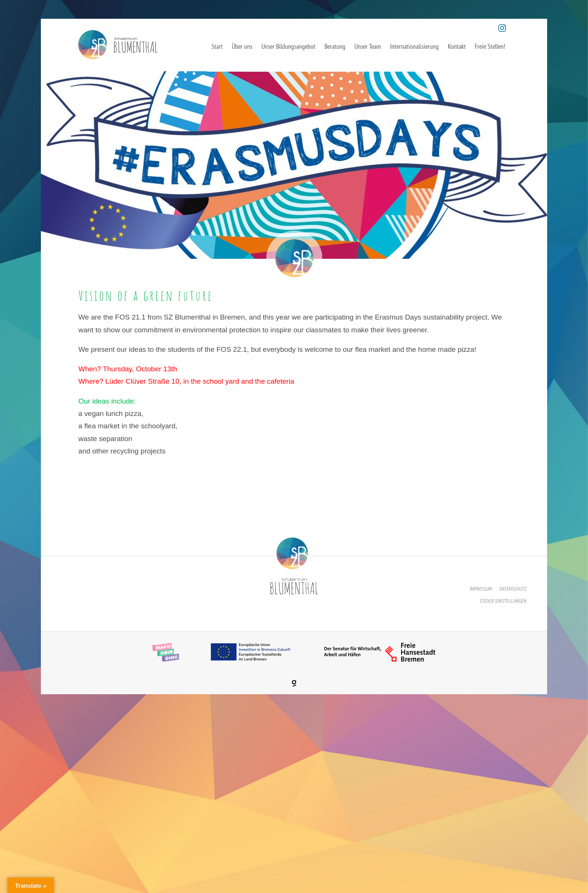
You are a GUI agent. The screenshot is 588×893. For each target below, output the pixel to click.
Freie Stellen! (490, 46)
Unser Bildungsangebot (288, 46)
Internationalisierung (414, 46)
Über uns (242, 46)
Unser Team (368, 46)
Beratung (335, 46)
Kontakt (457, 46)
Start (217, 46)
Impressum (481, 589)
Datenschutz (513, 589)
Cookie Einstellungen (503, 601)
